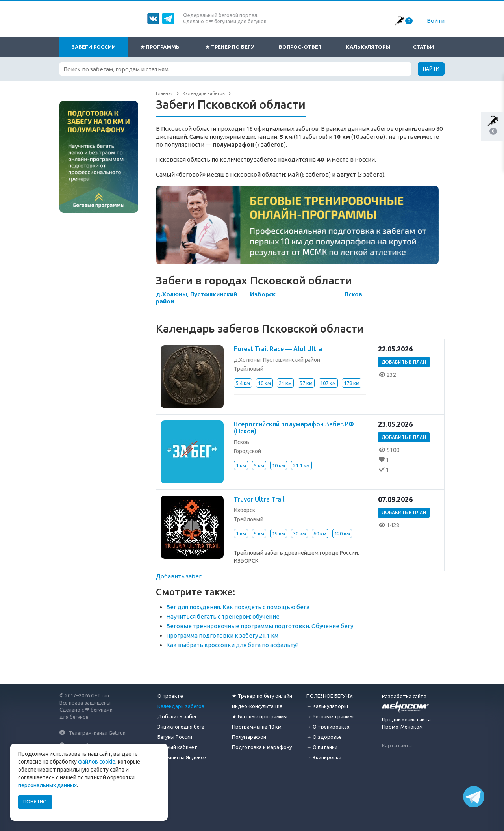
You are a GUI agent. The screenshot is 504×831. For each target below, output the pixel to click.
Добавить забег (179, 576)
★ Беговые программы (260, 716)
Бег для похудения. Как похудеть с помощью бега (238, 607)
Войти (436, 21)
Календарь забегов (181, 706)
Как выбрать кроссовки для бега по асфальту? (233, 645)
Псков (353, 294)
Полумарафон (249, 737)
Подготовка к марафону (262, 747)
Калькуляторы (368, 47)
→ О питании (322, 747)
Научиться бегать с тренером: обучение (223, 616)
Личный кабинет (177, 747)
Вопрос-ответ (300, 47)
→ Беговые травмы (330, 716)
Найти (431, 69)
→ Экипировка (324, 757)
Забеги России (94, 47)
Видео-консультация (257, 706)
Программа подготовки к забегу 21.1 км (222, 635)
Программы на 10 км (257, 727)
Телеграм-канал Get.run (97, 732)
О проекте (170, 696)
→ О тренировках (328, 727)
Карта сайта (397, 745)
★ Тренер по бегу (230, 47)
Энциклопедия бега (181, 727)
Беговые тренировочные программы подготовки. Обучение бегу (260, 626)
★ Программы (160, 47)
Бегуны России (175, 737)
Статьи (423, 47)
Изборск (263, 294)
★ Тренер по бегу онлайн (262, 696)
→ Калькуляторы (327, 706)
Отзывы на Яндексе (182, 757)
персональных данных (47, 785)
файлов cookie (97, 762)
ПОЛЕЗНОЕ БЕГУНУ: (330, 696)
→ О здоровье (324, 737)
